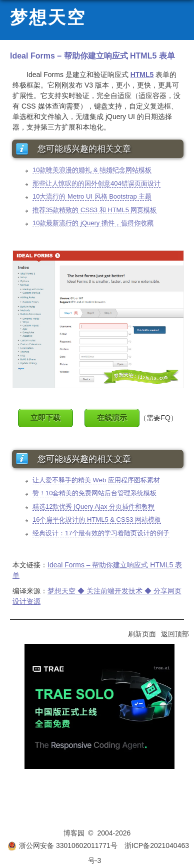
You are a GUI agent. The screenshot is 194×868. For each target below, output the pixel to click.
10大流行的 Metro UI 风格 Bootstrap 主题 (92, 196)
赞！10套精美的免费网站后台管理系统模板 (94, 493)
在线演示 (112, 417)
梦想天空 (48, 18)
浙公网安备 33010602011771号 (62, 845)
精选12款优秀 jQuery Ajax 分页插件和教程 (93, 507)
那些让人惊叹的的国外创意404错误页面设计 (96, 183)
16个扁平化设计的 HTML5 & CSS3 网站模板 (97, 520)
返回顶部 (175, 634)
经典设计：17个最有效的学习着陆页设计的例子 (101, 533)
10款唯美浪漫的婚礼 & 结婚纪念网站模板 (92, 170)
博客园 (74, 833)
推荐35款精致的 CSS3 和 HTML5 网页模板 (95, 210)
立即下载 (45, 417)
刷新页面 (142, 634)
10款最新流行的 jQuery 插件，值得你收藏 (93, 223)
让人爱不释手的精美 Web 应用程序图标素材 (96, 480)
